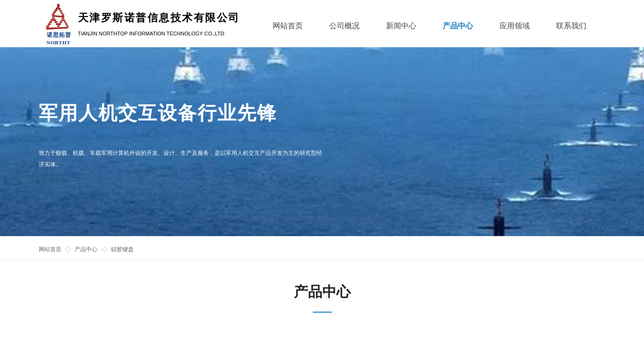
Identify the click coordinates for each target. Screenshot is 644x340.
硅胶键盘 (122, 249)
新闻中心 (401, 26)
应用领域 (515, 26)
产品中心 (86, 249)
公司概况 (344, 26)
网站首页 (50, 249)
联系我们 (571, 26)
